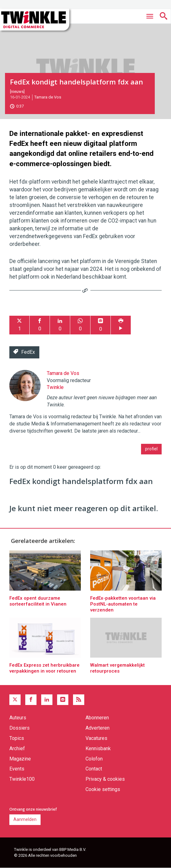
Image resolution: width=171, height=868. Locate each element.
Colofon (94, 759)
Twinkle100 (22, 779)
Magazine (20, 759)
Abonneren (97, 718)
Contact (94, 769)
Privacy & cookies (105, 779)
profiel (151, 449)
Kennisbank (98, 748)
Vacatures (96, 738)
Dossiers (20, 728)
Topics (17, 738)
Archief (17, 748)
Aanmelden (25, 819)
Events (17, 769)
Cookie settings (103, 789)
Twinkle (55, 387)
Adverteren (98, 728)
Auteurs (18, 718)
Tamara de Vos (48, 97)
